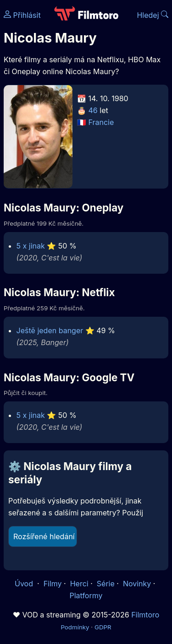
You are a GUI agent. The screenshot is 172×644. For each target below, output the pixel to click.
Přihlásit (22, 15)
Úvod (25, 584)
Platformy (86, 595)
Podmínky (75, 627)
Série (106, 584)
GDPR (103, 627)
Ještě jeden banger (50, 330)
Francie (101, 122)
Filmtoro (145, 615)
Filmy (53, 584)
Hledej (153, 15)
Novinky (137, 584)
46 (93, 110)
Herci (79, 584)
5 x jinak (31, 246)
